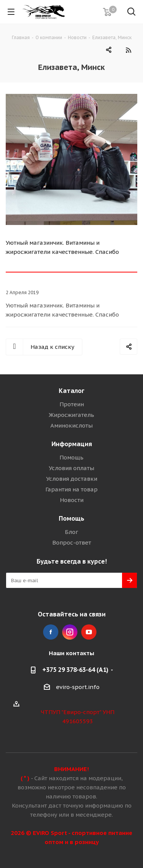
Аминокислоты (71, 425)
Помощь (71, 457)
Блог (71, 532)
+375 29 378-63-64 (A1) (75, 670)
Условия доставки (72, 479)
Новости (72, 500)
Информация (72, 444)
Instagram (70, 632)
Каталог (71, 391)
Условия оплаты (71, 468)
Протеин (72, 404)
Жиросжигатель (71, 415)
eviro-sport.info (78, 687)
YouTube (89, 632)
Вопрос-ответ (72, 542)
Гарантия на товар (71, 489)
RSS (128, 50)
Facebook (51, 632)
